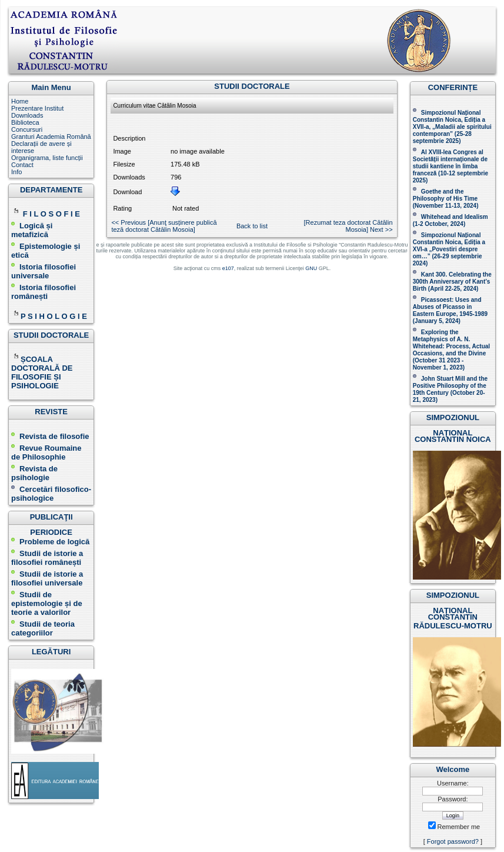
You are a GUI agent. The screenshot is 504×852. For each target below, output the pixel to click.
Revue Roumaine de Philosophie (46, 452)
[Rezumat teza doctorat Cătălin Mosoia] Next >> (348, 226)
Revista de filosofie (50, 436)
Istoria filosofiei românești (44, 292)
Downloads (27, 115)
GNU (311, 268)
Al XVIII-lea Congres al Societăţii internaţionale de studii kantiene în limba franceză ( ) (450, 166)
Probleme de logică (54, 542)
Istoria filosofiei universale (44, 271)
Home (20, 101)
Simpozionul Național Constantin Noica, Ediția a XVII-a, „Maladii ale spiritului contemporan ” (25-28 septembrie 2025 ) (452, 127)
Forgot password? (453, 841)
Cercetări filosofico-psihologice (51, 494)
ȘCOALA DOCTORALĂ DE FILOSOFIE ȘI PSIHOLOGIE (42, 372)
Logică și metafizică (32, 230)
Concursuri (27, 129)
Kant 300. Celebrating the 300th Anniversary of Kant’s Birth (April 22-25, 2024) (452, 282)
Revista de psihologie (34, 473)
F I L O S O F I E (51, 214)
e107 (228, 268)
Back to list (252, 226)
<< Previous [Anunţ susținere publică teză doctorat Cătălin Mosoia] (164, 226)
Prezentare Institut (37, 108)
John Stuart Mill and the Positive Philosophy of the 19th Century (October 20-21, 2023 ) (450, 389)
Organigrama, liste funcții (47, 158)
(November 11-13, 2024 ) (446, 199)
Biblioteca (25, 122)
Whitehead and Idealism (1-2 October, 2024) (450, 220)
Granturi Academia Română (51, 137)
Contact (22, 165)
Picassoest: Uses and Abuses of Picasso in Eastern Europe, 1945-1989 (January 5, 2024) (450, 310)
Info (16, 172)
